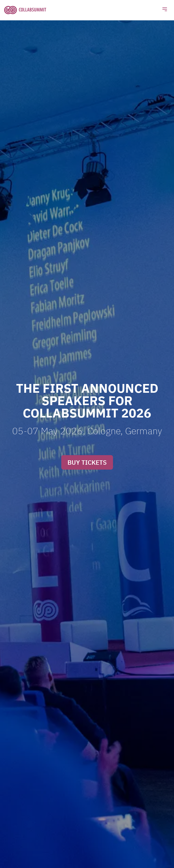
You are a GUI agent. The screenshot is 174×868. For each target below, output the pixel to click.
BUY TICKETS (87, 462)
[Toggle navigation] (165, 10)
